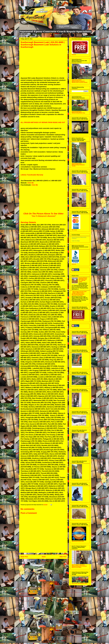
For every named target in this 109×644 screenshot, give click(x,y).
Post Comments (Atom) (47, 561)
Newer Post (24, 557)
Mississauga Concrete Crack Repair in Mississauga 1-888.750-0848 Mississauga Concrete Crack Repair (79, 293)
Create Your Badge (76, 241)
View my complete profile (26, 596)
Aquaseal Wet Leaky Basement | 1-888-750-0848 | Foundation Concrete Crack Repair (21, 4)
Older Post (63, 557)
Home (44, 557)
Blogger (63, 641)
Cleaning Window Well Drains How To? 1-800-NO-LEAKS (83, 280)
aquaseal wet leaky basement (29, 594)
